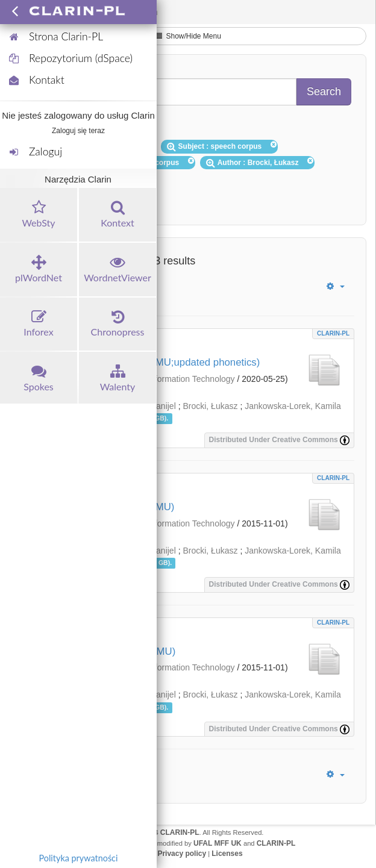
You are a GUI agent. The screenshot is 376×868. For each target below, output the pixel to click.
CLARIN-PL (333, 333)
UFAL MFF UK (218, 843)
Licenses (227, 854)
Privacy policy (182, 854)
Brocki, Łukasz (210, 406)
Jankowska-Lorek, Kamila (293, 406)
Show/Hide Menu (188, 36)
